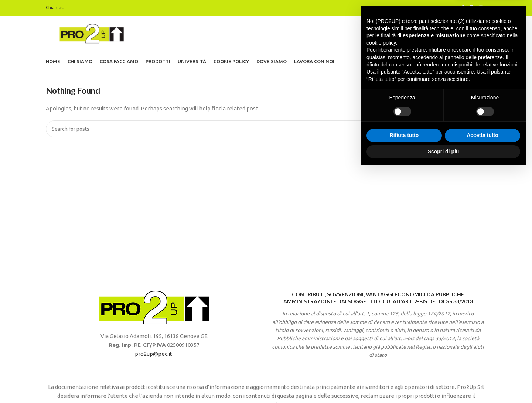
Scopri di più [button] (444, 383)
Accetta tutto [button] (482, 367)
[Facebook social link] (463, 8)
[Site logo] (92, 34)
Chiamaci (55, 8)
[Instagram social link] (471, 8)
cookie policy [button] (381, 274)
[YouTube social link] (481, 8)
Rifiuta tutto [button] (404, 367)
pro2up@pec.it (154, 356)
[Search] (266, 131)
